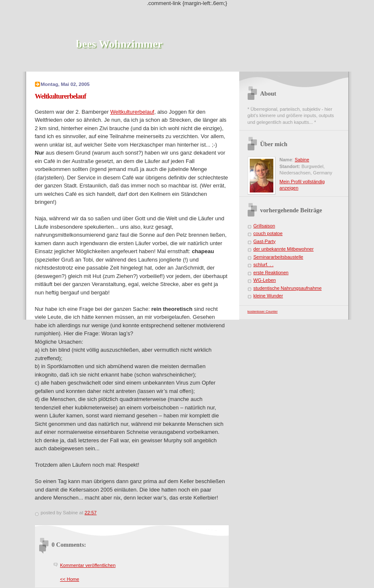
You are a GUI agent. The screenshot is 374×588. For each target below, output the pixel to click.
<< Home (70, 579)
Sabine (302, 160)
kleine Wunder (268, 296)
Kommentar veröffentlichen (88, 565)
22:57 (91, 513)
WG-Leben (265, 280)
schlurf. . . (264, 265)
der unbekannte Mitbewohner (284, 249)
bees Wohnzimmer (119, 44)
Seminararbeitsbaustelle (279, 257)
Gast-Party (265, 241)
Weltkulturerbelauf (132, 112)
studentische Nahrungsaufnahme (288, 288)
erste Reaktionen (271, 273)
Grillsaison (264, 226)
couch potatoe (268, 233)
